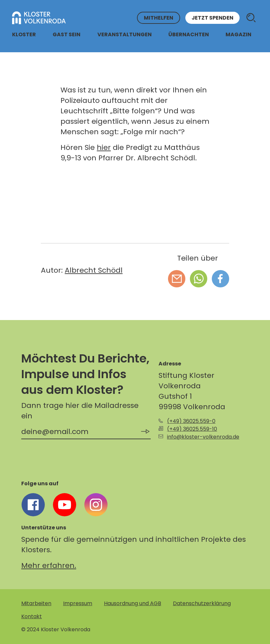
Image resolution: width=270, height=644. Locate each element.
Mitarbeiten (36, 603)
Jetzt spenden (212, 18)
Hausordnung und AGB (133, 603)
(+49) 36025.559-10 (192, 429)
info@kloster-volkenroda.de (203, 437)
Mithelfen (159, 18)
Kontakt (32, 616)
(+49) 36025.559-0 (191, 421)
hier (104, 147)
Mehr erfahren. (49, 565)
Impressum (78, 603)
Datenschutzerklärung (202, 603)
